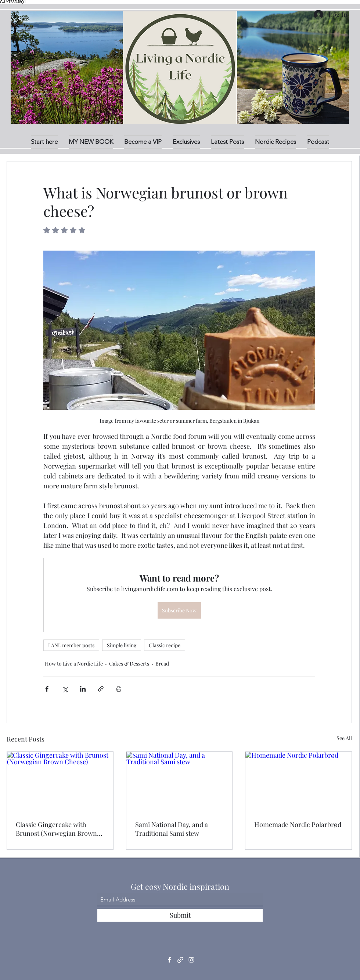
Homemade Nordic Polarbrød (298, 824)
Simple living (122, 645)
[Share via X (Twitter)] (65, 689)
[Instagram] (191, 960)
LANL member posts (71, 645)
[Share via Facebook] (47, 689)
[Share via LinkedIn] (83, 689)
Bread (162, 664)
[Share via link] (101, 689)
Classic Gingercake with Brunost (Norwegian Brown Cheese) (56, 829)
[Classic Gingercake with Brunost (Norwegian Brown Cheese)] (60, 782)
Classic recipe (165, 645)
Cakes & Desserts (129, 664)
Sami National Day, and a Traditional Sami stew (172, 829)
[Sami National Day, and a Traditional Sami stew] (179, 782)
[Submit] (180, 915)
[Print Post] (119, 689)
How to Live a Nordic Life (74, 664)
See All (344, 738)
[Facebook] (169, 960)
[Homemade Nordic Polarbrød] (298, 782)
